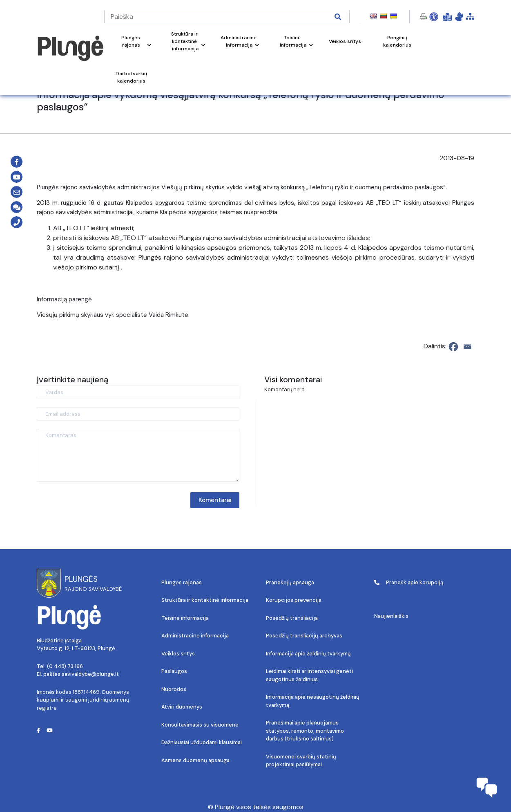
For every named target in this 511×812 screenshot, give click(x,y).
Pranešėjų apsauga (290, 582)
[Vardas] (138, 392)
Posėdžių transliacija (292, 618)
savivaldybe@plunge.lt (90, 674)
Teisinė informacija (185, 618)
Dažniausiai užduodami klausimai (202, 742)
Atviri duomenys (182, 707)
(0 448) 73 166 (65, 666)
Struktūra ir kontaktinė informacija (205, 600)
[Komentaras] (138, 455)
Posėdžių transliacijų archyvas (304, 636)
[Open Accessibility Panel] (434, 17)
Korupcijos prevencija (294, 600)
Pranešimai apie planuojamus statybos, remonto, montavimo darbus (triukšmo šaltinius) (305, 731)
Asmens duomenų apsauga (195, 760)
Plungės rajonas (182, 582)
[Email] (467, 347)
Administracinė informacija (195, 636)
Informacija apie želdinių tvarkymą (308, 654)
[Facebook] (453, 347)
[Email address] (138, 414)
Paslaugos (174, 671)
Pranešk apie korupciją (409, 582)
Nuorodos (174, 689)
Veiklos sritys (178, 654)
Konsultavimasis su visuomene (200, 725)
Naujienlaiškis (391, 616)
